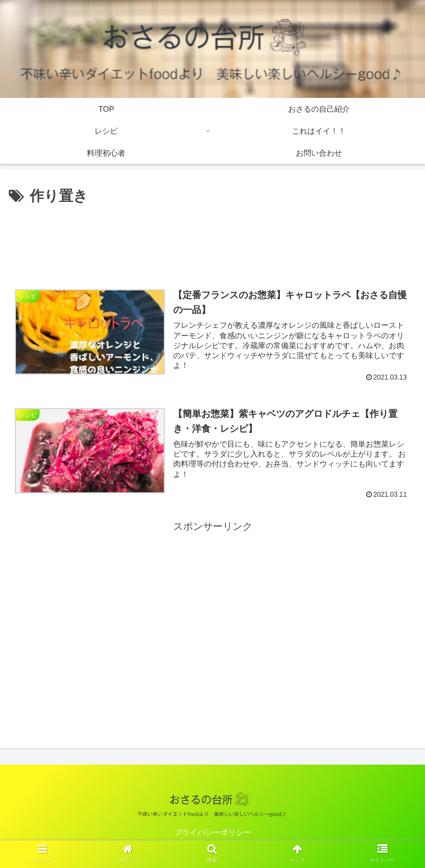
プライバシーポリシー (213, 833)
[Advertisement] (212, 239)
